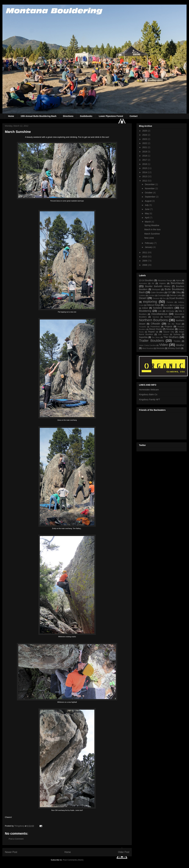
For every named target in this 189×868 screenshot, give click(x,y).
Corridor (152, 295)
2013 (145, 176)
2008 (145, 265)
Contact (134, 116)
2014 (145, 172)
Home (11, 116)
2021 (145, 147)
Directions (68, 116)
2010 (145, 257)
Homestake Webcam (149, 390)
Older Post (124, 852)
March (148, 222)
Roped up (153, 332)
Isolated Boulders (163, 308)
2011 (145, 252)
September (150, 197)
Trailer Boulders (151, 341)
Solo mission (163, 334)
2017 (145, 160)
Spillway (177, 334)
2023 (145, 139)
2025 (145, 131)
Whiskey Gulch (174, 348)
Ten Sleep (156, 337)
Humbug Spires (178, 305)
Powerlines (155, 327)
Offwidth (155, 324)
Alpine (178, 280)
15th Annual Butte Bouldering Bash (38, 116)
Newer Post (11, 852)
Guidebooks (86, 116)
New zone (149, 238)
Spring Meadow (152, 225)
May (147, 213)
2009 (145, 261)
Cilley (178, 292)
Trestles (177, 341)
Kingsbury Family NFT (150, 399)
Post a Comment (16, 839)
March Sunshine (152, 234)
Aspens (162, 283)
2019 (145, 152)
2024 (145, 135)
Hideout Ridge (153, 305)
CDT (170, 292)
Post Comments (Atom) (73, 860)
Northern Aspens (172, 317)
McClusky (170, 311)
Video (163, 345)
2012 (145, 181)
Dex (164, 298)
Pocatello (143, 327)
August (148, 201)
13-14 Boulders (146, 280)
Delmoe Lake (176, 295)
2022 (145, 143)
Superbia (143, 337)
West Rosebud (148, 348)
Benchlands (177, 283)
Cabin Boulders (157, 293)
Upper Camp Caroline (147, 345)
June (147, 209)
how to (167, 305)
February (149, 243)
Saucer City (169, 332)
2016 (145, 164)
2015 (145, 168)
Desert (143, 298)
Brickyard (156, 289)
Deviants (156, 298)
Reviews (170, 329)
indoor (145, 308)
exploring (150, 302)
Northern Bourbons (153, 320)
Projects (168, 327)
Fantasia (170, 302)
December (150, 184)
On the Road (174, 324)
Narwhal (156, 317)
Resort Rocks (156, 329)
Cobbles (142, 295)
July (147, 205)
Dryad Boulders (177, 298)
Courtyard (162, 295)
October (149, 193)
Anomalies (143, 283)
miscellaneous (159, 314)
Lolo (160, 311)
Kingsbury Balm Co (148, 394)
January (149, 247)
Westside (160, 348)
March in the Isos (152, 229)
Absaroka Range (165, 280)
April (147, 218)
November (150, 188)
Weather (180, 345)
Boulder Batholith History (158, 286)
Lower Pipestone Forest (111, 116)
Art (153, 283)
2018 (145, 156)
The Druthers (171, 337)
